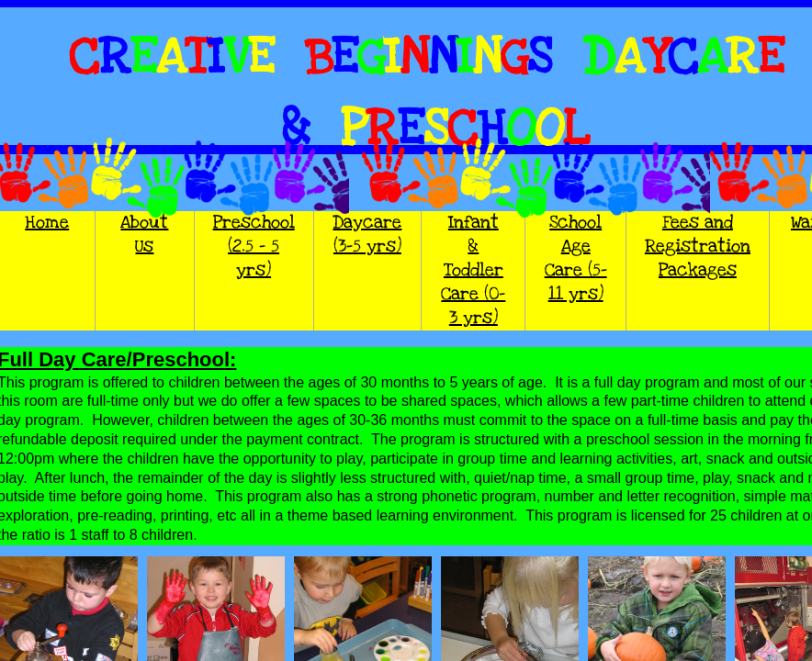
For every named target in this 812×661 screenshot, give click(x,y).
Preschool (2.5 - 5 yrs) (254, 246)
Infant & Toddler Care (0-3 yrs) (473, 270)
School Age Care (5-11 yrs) (576, 258)
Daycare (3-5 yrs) (367, 235)
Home (47, 223)
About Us (144, 235)
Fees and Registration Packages (698, 246)
